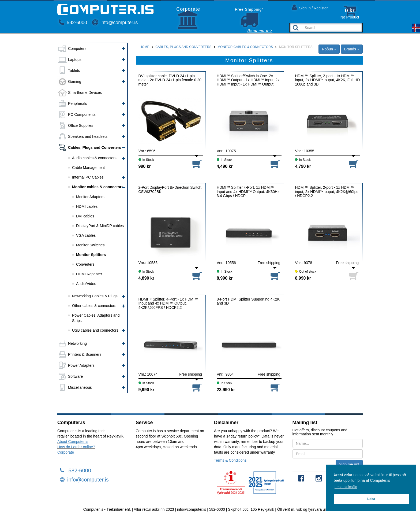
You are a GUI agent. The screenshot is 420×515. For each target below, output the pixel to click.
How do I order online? (76, 447)
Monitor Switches (90, 245)
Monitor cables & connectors (98, 187)
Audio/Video (86, 284)
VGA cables (86, 235)
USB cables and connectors (95, 330)
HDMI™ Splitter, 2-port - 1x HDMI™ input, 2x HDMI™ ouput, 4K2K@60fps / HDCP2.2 (327, 192)
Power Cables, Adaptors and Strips (96, 318)
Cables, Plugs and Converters (95, 147)
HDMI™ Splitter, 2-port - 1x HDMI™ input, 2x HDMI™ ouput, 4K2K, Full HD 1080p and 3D (327, 80)
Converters (85, 264)
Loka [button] (371, 499)
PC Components (82, 114)
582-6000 (73, 23)
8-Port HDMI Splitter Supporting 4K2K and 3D (248, 301)
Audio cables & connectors (94, 158)
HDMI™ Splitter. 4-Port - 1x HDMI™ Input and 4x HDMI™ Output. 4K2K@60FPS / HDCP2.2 (168, 303)
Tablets (74, 71)
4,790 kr (303, 166)
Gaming (75, 81)
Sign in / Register (310, 7)
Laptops (75, 60)
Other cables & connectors (94, 306)
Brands (352, 49)
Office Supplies (81, 125)
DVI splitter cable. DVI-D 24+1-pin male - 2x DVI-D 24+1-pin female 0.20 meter (170, 80)
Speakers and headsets (88, 136)
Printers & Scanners (85, 354)
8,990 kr (225, 278)
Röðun (329, 49)
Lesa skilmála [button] (346, 487)
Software (75, 376)
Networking (77, 343)
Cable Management (88, 168)
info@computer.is (115, 23)
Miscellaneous (80, 387)
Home (145, 47)
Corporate (66, 452)
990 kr (145, 166)
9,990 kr (147, 390)
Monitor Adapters (90, 197)
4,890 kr (147, 278)
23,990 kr (226, 390)
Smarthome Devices (85, 92)
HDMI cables (87, 206)
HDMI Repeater (89, 274)
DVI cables (85, 216)
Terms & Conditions (230, 460)
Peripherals (78, 103)
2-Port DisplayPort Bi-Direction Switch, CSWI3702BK (170, 190)
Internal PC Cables (88, 177)
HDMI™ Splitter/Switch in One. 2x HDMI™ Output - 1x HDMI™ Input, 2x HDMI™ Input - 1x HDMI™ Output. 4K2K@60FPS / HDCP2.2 (248, 80)
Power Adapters (81, 365)
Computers (77, 49)
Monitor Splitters (91, 255)
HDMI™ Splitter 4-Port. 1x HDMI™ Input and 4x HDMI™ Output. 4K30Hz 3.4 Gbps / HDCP (248, 192)
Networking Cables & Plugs (95, 296)
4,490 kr (225, 166)
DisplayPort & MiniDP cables (100, 226)
